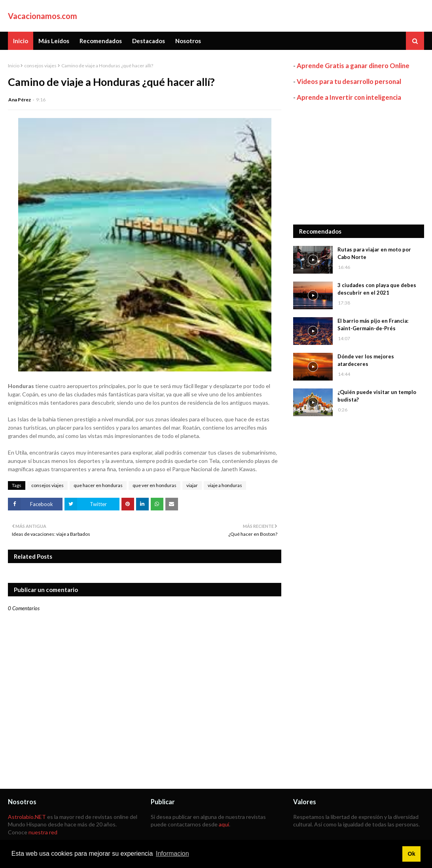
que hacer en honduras (98, 485)
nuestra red (43, 832)
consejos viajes (40, 66)
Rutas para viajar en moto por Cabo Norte (374, 253)
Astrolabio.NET (27, 817)
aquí (224, 824)
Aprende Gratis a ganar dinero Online (353, 66)
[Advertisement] (359, 163)
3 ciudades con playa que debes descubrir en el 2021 (377, 289)
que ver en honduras (154, 485)
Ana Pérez (20, 100)
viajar (192, 485)
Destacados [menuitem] (149, 41)
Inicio (14, 66)
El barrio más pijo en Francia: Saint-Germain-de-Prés (373, 325)
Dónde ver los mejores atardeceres (366, 360)
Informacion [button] (172, 854)
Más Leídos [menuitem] (54, 41)
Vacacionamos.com (43, 16)
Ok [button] (411, 854)
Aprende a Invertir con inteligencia (349, 97)
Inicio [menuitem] (21, 41)
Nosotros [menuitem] (188, 41)
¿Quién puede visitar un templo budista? (377, 396)
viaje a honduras (225, 485)
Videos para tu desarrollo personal (349, 81)
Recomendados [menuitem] (101, 41)
